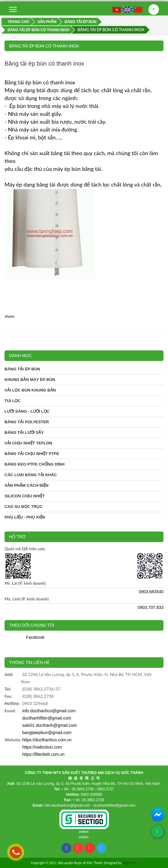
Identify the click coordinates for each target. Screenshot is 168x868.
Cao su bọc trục (24, 507)
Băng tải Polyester (27, 422)
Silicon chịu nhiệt (25, 496)
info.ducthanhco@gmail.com (49, 711)
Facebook (35, 637)
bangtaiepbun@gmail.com (47, 733)
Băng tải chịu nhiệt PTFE (32, 454)
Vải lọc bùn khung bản (30, 390)
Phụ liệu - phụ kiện (25, 517)
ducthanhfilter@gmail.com (47, 718)
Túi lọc (13, 401)
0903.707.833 (151, 607)
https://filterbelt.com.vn (43, 754)
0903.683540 (151, 592)
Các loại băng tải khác (31, 475)
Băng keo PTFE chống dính (35, 464)
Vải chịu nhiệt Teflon (28, 443)
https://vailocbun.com (42, 747)
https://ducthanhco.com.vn (47, 740)
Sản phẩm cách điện (27, 485)
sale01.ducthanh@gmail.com (50, 725)
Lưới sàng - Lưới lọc (27, 411)
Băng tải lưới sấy (24, 432)
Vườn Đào (130, 863)
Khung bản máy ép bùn (30, 380)
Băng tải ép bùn (22, 369)
